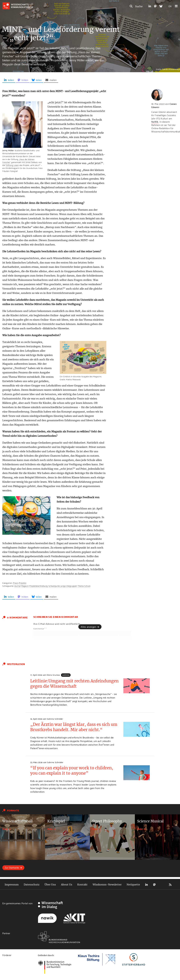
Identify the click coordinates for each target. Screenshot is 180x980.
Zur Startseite (12, 867)
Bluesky (162, 885)
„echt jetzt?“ (56, 102)
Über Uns (50, 885)
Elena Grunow (53, 675)
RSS (170, 885)
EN (170, 6)
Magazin (25, 586)
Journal (18, 586)
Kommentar (40, 628)
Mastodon (154, 885)
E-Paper (59, 543)
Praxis (16, 583)
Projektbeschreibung (39, 586)
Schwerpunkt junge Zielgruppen (63, 586)
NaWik (155, 121)
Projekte (23, 583)
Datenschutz (32, 885)
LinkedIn (146, 885)
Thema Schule (84, 586)
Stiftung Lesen (12, 165)
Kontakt (82, 885)
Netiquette (133, 885)
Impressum (12, 885)
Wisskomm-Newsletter (107, 885)
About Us (67, 885)
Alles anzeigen (88, 627)
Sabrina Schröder (55, 719)
